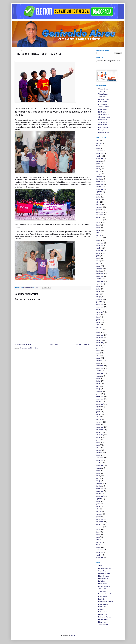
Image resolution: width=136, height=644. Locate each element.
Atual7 (100, 566)
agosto (99, 161)
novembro (100, 153)
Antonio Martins (104, 107)
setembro (100, 159)
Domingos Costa (104, 579)
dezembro (100, 151)
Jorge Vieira (102, 97)
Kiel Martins (102, 112)
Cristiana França (104, 99)
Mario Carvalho (103, 127)
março (99, 143)
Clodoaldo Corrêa (104, 117)
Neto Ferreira (103, 612)
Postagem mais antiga (83, 344)
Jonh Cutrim (102, 91)
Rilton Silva (102, 622)
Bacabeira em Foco (105, 568)
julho (98, 164)
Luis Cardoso (103, 104)
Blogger (73, 635)
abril (98, 141)
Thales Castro (103, 94)
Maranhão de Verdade (106, 602)
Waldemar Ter (103, 122)
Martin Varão (103, 109)
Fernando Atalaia (104, 586)
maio (98, 169)
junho (98, 166)
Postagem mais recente (23, 344)
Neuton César (103, 614)
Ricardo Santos (103, 619)
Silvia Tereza (103, 125)
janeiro (99, 148)
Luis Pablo (102, 599)
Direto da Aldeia (104, 576)
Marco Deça (102, 607)
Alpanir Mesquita (104, 115)
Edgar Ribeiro (103, 584)
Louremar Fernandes (105, 594)
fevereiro (99, 146)
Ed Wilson (102, 581)
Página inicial (53, 344)
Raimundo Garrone (105, 617)
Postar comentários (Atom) (29, 348)
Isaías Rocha (103, 102)
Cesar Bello (102, 571)
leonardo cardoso (104, 132)
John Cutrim (102, 589)
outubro (99, 156)
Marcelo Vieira (103, 604)
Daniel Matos (103, 120)
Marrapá (101, 130)
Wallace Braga (103, 89)
